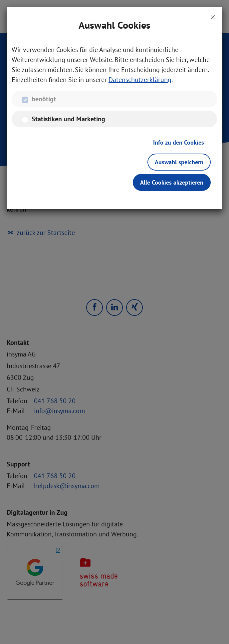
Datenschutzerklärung (140, 80)
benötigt (44, 99)
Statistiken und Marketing (68, 119)
